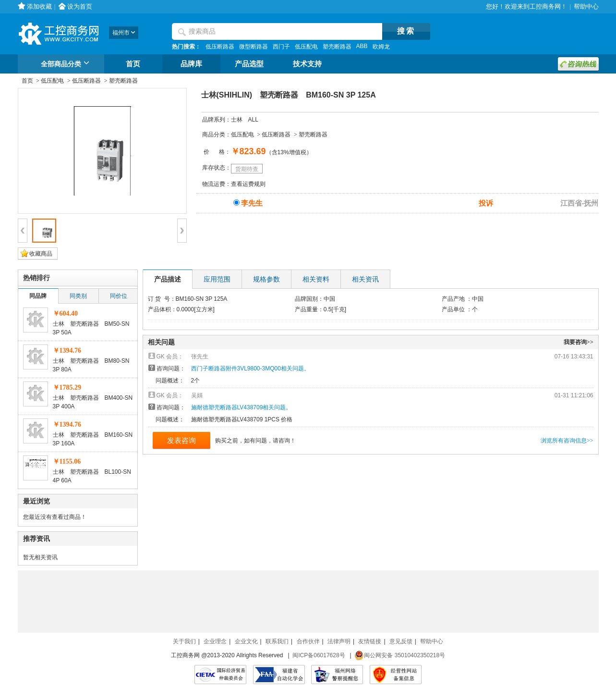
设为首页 (80, 6)
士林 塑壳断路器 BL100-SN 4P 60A (92, 476)
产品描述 (168, 279)
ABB (362, 46)
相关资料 (316, 279)
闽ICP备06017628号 (319, 655)
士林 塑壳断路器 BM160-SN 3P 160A (93, 439)
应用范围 (217, 279)
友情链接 (370, 641)
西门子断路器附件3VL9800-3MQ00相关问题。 (250, 368)
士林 (237, 120)
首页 (133, 64)
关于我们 (184, 641)
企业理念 (215, 641)
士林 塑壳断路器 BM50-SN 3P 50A (91, 328)
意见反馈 (401, 641)
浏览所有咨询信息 (567, 441)
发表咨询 (181, 440)
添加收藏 (39, 6)
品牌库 (191, 64)
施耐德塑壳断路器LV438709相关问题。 (242, 407)
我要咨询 (579, 342)
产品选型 (249, 64)
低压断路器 (220, 47)
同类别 (78, 296)
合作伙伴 (308, 641)
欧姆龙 (381, 47)
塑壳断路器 (337, 47)
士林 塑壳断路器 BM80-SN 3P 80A (91, 365)
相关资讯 (365, 279)
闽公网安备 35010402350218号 (400, 655)
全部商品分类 (66, 64)
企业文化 (246, 641)
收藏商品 (41, 254)
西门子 (281, 47)
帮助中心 (586, 6)
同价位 (119, 296)
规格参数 (266, 279)
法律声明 (339, 641)
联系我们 (277, 641)
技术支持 (307, 64)
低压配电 (306, 47)
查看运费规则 (248, 184)
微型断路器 (254, 47)
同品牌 (38, 296)
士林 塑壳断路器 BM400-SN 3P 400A (93, 402)
